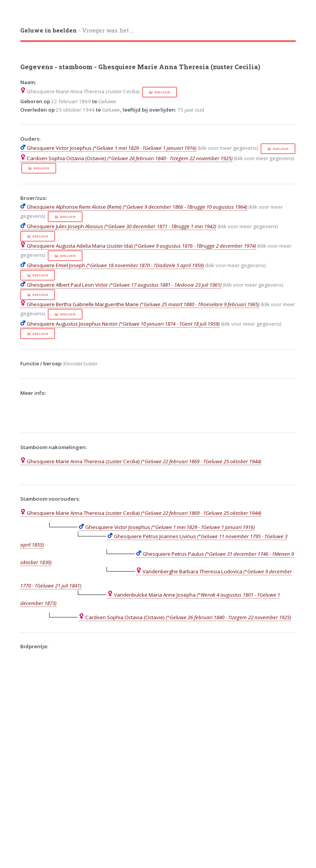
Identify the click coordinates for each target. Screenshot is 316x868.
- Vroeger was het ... (77, 30)
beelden (162, 92)
